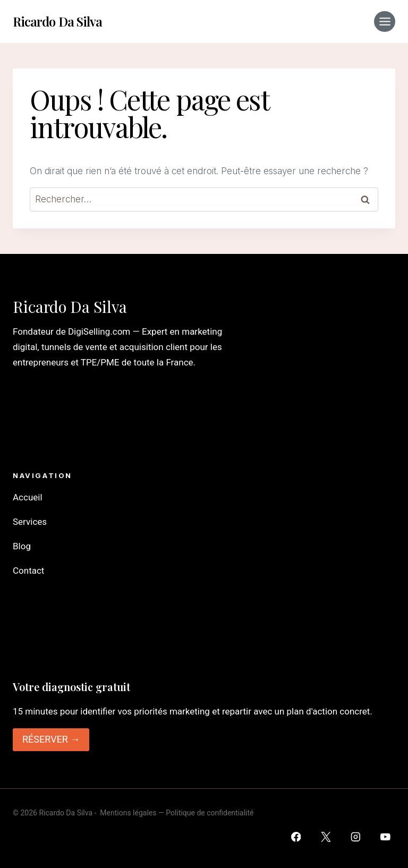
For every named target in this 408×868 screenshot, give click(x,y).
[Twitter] (325, 837)
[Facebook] (296, 837)
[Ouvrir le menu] (385, 22)
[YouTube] (385, 837)
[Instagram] (356, 837)
